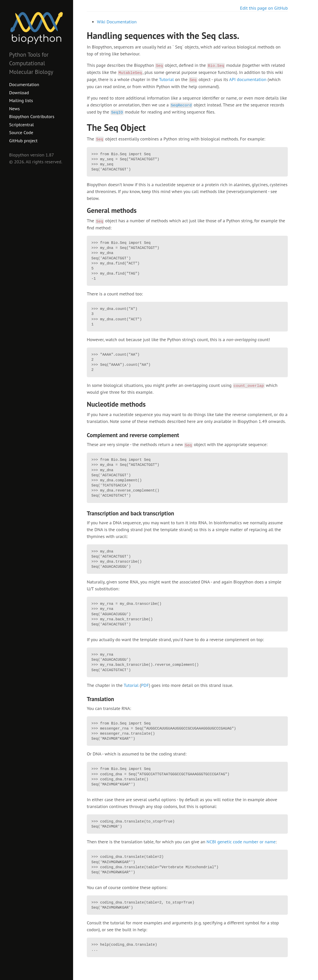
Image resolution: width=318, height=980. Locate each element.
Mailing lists (21, 100)
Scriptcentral (21, 125)
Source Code (21, 132)
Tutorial (166, 79)
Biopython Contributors (32, 116)
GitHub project (23, 141)
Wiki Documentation (117, 22)
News (14, 109)
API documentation (248, 79)
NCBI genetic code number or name (241, 842)
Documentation (24, 84)
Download (19, 93)
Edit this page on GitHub (264, 8)
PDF (145, 685)
